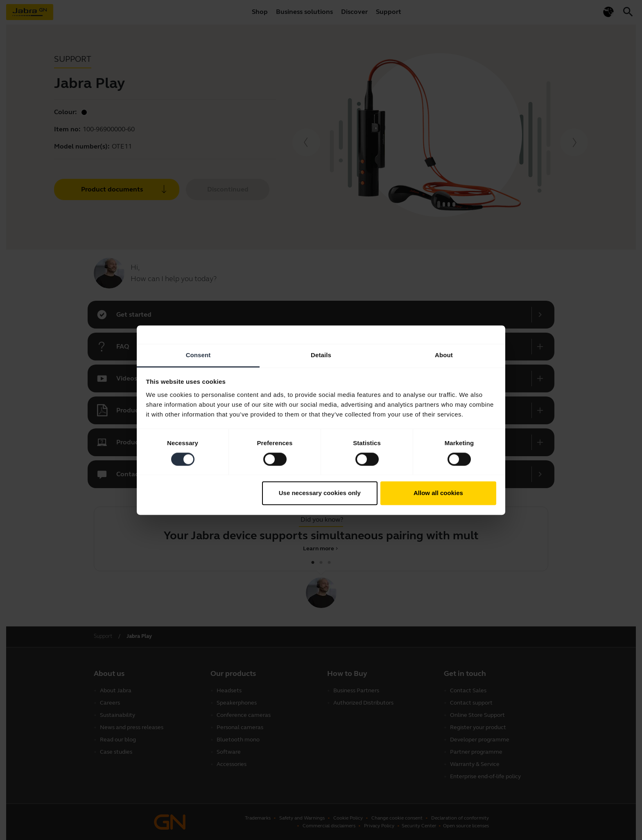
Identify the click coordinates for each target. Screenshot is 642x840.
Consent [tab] (198, 355)
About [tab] (444, 355)
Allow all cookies (438, 493)
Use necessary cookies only (320, 493)
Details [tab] (321, 355)
